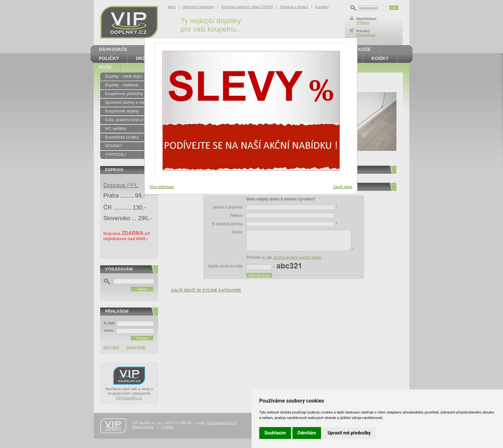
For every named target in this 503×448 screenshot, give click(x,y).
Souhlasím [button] (275, 433)
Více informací (162, 187)
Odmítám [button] (307, 433)
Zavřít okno (343, 187)
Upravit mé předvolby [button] (349, 433)
